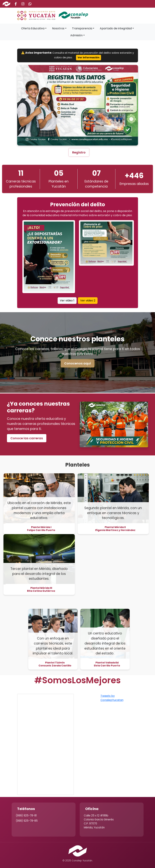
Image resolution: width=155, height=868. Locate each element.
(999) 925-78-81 (26, 815)
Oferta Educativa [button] (33, 28)
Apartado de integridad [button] (116, 28)
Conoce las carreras (27, 438)
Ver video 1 (67, 300)
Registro (79, 152)
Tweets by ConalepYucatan (112, 698)
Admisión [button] (76, 35)
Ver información (89, 57)
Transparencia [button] (82, 28)
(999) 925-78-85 (27, 821)
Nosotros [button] (58, 28)
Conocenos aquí (78, 363)
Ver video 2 (88, 300)
